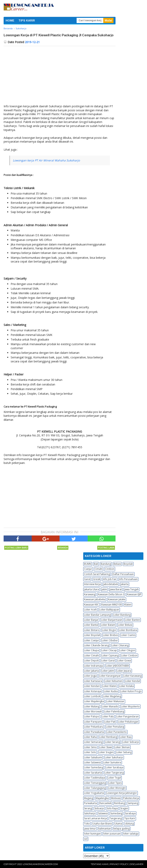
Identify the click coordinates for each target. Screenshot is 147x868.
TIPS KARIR (27, 20)
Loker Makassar (115, 701)
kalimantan (105, 829)
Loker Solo (90, 752)
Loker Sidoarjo (131, 742)
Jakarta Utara (91, 589)
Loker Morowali (93, 711)
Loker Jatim (108, 671)
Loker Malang (92, 706)
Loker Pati (110, 722)
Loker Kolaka (126, 686)
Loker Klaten (109, 686)
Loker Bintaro (92, 630)
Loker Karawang (132, 676)
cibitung (129, 824)
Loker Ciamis (128, 635)
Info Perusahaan (128, 579)
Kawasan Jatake (117, 599)
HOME (10, 20)
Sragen (124, 808)
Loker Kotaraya (93, 691)
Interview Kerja (92, 584)
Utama (118, 824)
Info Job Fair (110, 579)
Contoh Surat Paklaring (97, 574)
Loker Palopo (92, 716)
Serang (88, 808)
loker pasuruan (112, 834)
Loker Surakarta (93, 773)
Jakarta (124, 584)
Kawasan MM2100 (112, 605)
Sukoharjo (90, 813)
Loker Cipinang (110, 656)
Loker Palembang (114, 711)
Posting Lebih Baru (16, 548)
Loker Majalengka (94, 701)
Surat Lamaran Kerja (95, 818)
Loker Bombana (128, 630)
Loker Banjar (91, 620)
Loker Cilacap (109, 650)
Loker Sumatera (112, 762)
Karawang (90, 594)
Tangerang (116, 818)
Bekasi (117, 564)
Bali (96, 564)
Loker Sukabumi (93, 757)
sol (86, 839)
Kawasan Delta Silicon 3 (111, 594)
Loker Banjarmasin (112, 620)
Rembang (120, 803)
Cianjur (88, 569)
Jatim (104, 589)
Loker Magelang (112, 696)
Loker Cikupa (91, 650)
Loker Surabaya (115, 767)
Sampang (133, 803)
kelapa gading (122, 829)
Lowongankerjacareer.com (40, 864)
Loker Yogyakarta (94, 793)
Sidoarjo (99, 808)
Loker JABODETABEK (117, 666)
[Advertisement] (60, 76)
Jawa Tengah (131, 589)
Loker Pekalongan (128, 722)
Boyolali (128, 564)
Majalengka (102, 798)
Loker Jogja (90, 676)
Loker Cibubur (110, 640)
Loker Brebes (111, 635)
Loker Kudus (111, 691)
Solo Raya (112, 808)
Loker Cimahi (91, 656)
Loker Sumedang (94, 767)
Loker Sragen (106, 752)
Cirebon (110, 569)
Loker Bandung (122, 615)
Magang (89, 798)
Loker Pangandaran (127, 716)
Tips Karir (130, 818)
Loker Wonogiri (117, 788)
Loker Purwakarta (94, 732)
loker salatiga (131, 834)
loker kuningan (92, 834)
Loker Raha (90, 737)
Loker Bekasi (125, 625)
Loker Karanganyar (110, 676)
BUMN (88, 564)
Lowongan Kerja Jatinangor (122, 793)
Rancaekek (105, 803)
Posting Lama (106, 548)
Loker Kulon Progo (131, 691)
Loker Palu (108, 716)
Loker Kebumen (114, 681)
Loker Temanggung (95, 783)
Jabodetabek (111, 584)
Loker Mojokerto (130, 706)
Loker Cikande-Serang (96, 645)
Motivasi (116, 798)
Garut (87, 579)
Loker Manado (110, 706)
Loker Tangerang (114, 773)
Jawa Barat (116, 589)
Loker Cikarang (120, 645)
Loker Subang (124, 752)
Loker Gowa (124, 661)
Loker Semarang (93, 742)
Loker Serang (113, 742)
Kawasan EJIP (134, 594)
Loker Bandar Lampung (97, 615)
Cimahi (99, 569)
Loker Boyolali (92, 635)
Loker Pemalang (115, 727)
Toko (87, 824)
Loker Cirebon (129, 656)
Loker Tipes (115, 783)
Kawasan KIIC (91, 605)
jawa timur (90, 829)
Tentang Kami (99, 864)
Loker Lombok (92, 696)
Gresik (97, 579)
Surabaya (130, 813)
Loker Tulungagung (95, 788)
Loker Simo (90, 747)
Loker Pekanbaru (94, 727)
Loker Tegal (114, 778)
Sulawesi (103, 813)
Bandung (106, 564)
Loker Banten (132, 620)
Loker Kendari (92, 686)
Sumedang (116, 813)
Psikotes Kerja (131, 798)
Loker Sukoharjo (114, 757)
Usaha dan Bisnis (102, 824)
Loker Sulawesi (92, 762)
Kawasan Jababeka (95, 599)
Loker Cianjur (92, 640)
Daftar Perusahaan (123, 574)
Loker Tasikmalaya (95, 778)
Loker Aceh (90, 610)
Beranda (63, 548)
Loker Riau (126, 737)
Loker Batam (108, 625)
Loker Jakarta (91, 671)
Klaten (128, 605)
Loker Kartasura (93, 681)
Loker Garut (108, 661)
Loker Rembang (108, 737)
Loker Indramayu (94, 666)
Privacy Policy (119, 864)
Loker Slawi (106, 747)
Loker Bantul (91, 625)
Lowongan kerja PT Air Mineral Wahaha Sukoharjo (46, 160)
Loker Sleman (122, 747)
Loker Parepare (93, 722)
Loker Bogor (109, 630)
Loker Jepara (124, 671)
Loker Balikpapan (109, 610)
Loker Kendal (133, 681)
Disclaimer (137, 864)
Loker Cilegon (127, 650)
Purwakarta (90, 803)
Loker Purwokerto (117, 732)
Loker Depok (91, 661)
